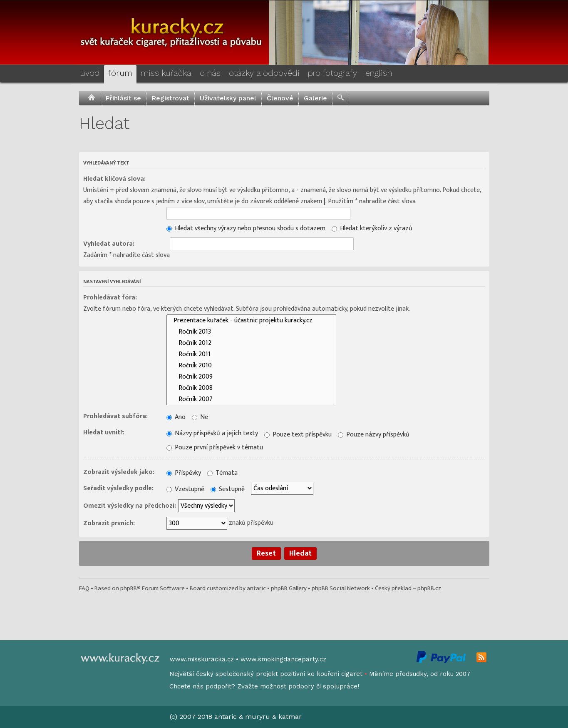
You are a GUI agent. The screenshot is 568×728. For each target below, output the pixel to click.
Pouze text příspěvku (298, 435)
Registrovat (170, 98)
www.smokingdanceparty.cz (283, 659)
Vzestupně (185, 489)
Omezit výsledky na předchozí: (130, 506)
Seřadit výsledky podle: (118, 488)
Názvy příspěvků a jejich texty (212, 433)
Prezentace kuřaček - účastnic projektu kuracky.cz (251, 320)
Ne (200, 417)
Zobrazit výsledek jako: (119, 472)
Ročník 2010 (251, 365)
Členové (280, 98)
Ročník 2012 (251, 343)
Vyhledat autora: (109, 244)
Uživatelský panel (228, 98)
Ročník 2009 (251, 377)
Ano (176, 417)
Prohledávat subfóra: (115, 416)
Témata (222, 473)
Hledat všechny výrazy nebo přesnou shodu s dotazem (246, 228)
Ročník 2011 (251, 354)
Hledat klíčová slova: (114, 179)
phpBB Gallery (289, 588)
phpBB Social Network (341, 588)
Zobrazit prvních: (109, 523)
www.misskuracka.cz (202, 659)
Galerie (315, 98)
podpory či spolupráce (323, 686)
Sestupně (228, 489)
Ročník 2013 (251, 332)
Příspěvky (184, 473)
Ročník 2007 (251, 399)
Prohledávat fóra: (110, 298)
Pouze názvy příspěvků (374, 435)
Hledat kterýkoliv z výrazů (372, 228)
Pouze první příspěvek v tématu (215, 448)
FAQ (84, 588)
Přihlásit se (123, 98)
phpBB (129, 588)
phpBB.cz (429, 588)
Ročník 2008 (251, 388)
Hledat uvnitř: (104, 433)
